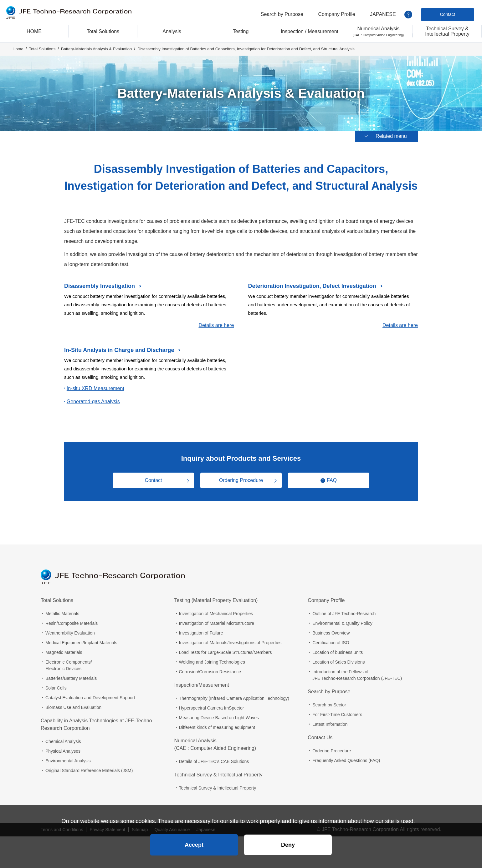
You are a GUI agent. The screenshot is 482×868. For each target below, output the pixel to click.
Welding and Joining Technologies (212, 662)
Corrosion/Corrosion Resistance (210, 672)
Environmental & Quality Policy (342, 623)
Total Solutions (42, 49)
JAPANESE (383, 14)
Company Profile (336, 14)
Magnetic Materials (64, 652)
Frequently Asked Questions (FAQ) (346, 760)
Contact (448, 14)
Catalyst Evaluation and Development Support (90, 698)
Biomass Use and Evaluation (73, 707)
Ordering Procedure (241, 480)
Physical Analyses (63, 751)
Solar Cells (56, 688)
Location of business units (338, 652)
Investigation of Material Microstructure (217, 623)
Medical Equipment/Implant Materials (81, 643)
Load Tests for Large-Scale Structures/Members (226, 652)
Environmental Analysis (68, 761)
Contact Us (320, 738)
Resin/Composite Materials (72, 623)
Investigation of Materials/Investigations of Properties (230, 643)
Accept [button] (194, 845)
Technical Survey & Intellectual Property (218, 775)
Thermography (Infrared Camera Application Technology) (234, 698)
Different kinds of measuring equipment (217, 727)
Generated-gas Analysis (93, 401)
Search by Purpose (282, 14)
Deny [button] (288, 845)
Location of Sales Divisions (338, 662)
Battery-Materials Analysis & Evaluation (96, 49)
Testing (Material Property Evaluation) (216, 600)
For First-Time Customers (337, 715)
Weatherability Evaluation (70, 633)
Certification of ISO (331, 643)
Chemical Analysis (63, 741)
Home (18, 49)
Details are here (216, 325)
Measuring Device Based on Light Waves (219, 718)
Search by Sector (329, 705)
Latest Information (330, 724)
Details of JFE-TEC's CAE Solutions (214, 761)
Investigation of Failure (201, 633)
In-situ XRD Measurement (95, 388)
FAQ (332, 480)
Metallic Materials (62, 614)
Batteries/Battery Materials (71, 678)
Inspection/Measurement (202, 685)
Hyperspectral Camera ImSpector (212, 708)
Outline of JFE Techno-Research (344, 614)
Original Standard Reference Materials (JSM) (89, 770)
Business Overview (331, 633)
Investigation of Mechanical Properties (216, 614)
